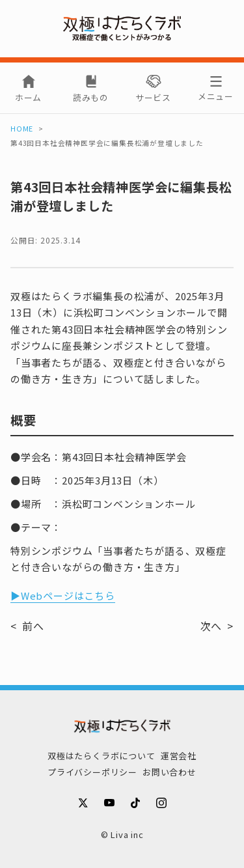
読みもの (91, 97)
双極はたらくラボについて (102, 756)
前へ (33, 626)
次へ (211, 626)
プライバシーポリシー (92, 772)
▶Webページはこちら (63, 595)
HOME (22, 129)
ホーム (28, 97)
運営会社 (179, 756)
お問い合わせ (169, 772)
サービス (153, 97)
